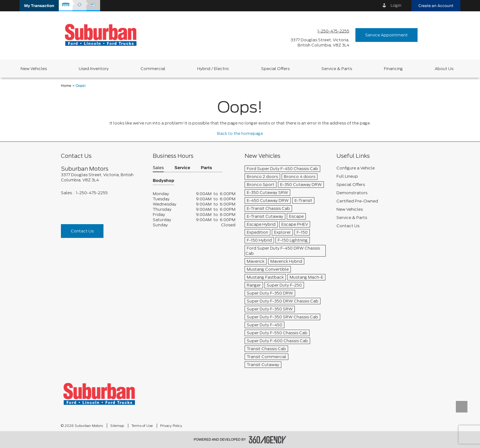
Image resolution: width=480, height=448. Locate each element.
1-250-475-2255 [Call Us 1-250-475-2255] (333, 31)
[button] (39, 6)
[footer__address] (102, 177)
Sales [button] (158, 168)
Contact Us (82, 231)
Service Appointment (386, 35)
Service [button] (182, 168)
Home (66, 86)
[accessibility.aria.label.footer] (268, 440)
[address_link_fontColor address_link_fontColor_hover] (320, 43)
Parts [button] (206, 168)
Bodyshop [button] (163, 181)
